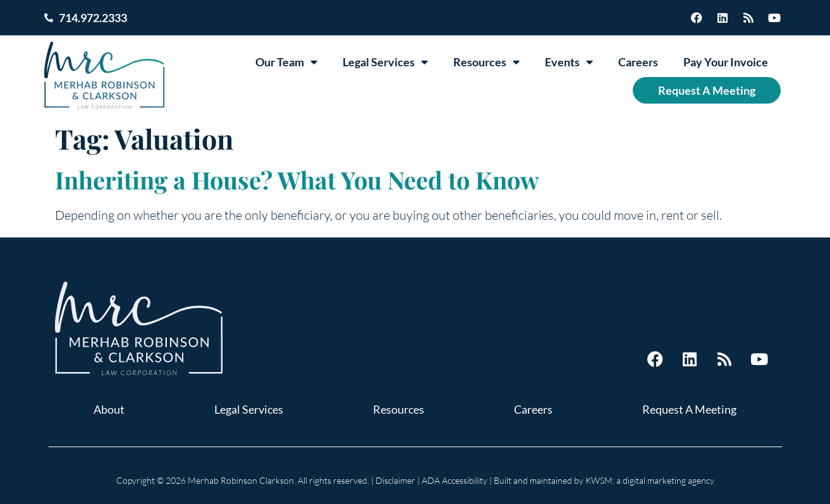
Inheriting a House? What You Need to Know (297, 180)
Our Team (286, 62)
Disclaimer (395, 480)
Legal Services (385, 62)
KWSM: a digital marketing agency (650, 480)
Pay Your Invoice (726, 62)
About (109, 409)
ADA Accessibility (455, 480)
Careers (638, 62)
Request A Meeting (707, 90)
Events (569, 62)
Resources (486, 62)
